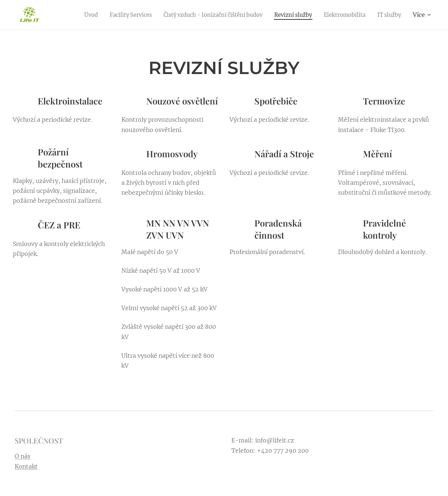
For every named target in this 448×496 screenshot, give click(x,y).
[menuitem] (104, 15)
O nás (23, 456)
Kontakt (26, 466)
